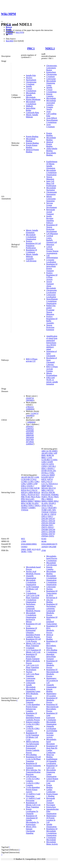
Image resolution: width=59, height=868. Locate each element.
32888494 (30, 409)
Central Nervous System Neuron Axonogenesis (52, 250)
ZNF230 (52, 521)
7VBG (30, 552)
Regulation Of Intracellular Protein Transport (52, 267)
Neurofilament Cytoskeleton (52, 121)
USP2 (49, 510)
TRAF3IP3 (52, 508)
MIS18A (45, 488)
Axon (48, 111)
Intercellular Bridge (31, 109)
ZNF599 (52, 532)
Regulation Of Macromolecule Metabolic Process (52, 673)
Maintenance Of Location (51, 695)
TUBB (44, 510)
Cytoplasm (30, 84)
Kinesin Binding (32, 143)
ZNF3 (51, 525)
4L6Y (39, 549)
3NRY (29, 549)
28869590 (30, 435)
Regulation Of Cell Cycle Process (33, 640)
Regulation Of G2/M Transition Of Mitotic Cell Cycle (32, 736)
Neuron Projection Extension (50, 327)
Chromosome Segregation (51, 193)
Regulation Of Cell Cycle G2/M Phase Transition (33, 759)
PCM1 (28, 497)
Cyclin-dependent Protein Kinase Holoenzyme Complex (33, 708)
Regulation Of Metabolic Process (52, 700)
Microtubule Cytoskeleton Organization (31, 237)
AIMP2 (55, 451)
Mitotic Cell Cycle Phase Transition (33, 644)
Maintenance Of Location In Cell (52, 680)
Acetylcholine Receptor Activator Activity (52, 734)
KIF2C (44, 479)
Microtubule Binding (31, 140)
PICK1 (51, 497)
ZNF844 (45, 536)
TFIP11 (31, 505)
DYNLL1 (45, 473)
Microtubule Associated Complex (51, 103)
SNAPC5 (52, 503)
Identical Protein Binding (50, 144)
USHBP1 (32, 508)
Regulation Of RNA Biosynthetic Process (52, 644)
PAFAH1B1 (46, 495)
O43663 (24, 547)
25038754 (30, 398)
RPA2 (23, 503)
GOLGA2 (45, 475)
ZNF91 (51, 536)
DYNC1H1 (52, 471)
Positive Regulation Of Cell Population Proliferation (33, 244)
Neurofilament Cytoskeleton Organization (52, 301)
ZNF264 (45, 525)
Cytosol (29, 89)
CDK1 (37, 482)
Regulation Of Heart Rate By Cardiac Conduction (52, 749)
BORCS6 (50, 455)
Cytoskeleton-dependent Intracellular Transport (52, 655)
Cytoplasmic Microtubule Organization (51, 722)
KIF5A (50, 479)
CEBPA (30, 484)
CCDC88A (46, 460)
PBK (23, 497)
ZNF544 (52, 529)
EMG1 (24, 486)
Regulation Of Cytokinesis (31, 251)
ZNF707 (52, 534)
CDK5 (44, 462)
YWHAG (53, 512)
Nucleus (29, 78)
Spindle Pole (31, 75)
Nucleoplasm (31, 80)
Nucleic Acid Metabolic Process (33, 573)
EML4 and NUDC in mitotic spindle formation (52, 381)
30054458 (30, 437)
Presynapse (51, 805)
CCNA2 (33, 479)
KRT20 (24, 492)
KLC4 (35, 490)
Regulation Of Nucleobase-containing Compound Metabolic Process (52, 610)
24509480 (30, 431)
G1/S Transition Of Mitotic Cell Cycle (33, 651)
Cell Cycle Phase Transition (33, 675)
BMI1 (44, 455)
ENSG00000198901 (29, 544)
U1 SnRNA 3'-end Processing (33, 799)
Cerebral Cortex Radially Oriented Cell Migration (52, 240)
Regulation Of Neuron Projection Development (52, 228)
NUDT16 (31, 495)
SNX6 (44, 505)
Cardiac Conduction (51, 791)
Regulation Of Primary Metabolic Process (52, 664)
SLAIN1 (35, 503)
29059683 (30, 400)
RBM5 (51, 501)
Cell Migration (52, 234)
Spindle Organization (51, 826)
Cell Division (31, 261)
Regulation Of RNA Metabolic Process (52, 629)
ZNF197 (52, 519)
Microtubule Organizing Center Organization (51, 773)
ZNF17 (50, 516)
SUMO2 (24, 505)
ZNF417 (51, 527)
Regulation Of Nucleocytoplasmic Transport (33, 766)
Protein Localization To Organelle (32, 811)
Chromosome (31, 82)
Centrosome (51, 79)
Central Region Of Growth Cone (52, 781)
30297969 (30, 440)
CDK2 (24, 484)
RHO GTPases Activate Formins (52, 369)
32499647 (30, 444)
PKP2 (56, 497)
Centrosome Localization (51, 296)
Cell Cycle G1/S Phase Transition (32, 666)
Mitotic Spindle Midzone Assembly (32, 256)
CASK (37, 477)
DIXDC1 (51, 468)
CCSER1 (54, 460)
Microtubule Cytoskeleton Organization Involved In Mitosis (31, 617)
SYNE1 (50, 505)
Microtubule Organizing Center (51, 83)
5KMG (24, 552)
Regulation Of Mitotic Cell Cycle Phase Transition (33, 805)
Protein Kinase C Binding (52, 795)
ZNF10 (53, 514)
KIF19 (51, 477)
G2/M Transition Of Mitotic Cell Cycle (32, 589)
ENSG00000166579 (49, 544)
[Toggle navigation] (2, 21)
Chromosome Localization (51, 291)
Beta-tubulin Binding (51, 154)
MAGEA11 (53, 484)
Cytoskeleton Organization (31, 601)
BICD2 (31, 477)
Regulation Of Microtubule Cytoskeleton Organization (52, 832)
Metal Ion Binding (50, 756)
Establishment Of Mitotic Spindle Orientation (52, 165)
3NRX (24, 549)
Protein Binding (32, 137)
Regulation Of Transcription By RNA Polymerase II (52, 594)
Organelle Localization (51, 727)
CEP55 (51, 464)
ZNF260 (52, 523)
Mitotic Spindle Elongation (32, 231)
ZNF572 (45, 532)
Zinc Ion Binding (50, 601)
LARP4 (30, 492)
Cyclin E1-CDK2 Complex (33, 784)
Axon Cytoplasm (50, 126)
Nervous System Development (51, 205)
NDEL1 (50, 48)
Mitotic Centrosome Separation (51, 199)
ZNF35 (44, 527)
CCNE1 (31, 482)
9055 (23, 539)
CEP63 (44, 466)
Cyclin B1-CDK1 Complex (33, 730)
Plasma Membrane (33, 99)
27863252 (30, 407)
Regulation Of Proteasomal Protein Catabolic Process (33, 749)
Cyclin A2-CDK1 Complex (33, 725)
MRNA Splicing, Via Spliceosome (32, 743)
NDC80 (52, 492)
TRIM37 (24, 508)
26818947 (30, 433)
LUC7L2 (45, 484)
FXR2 (31, 488)
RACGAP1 (30, 499)
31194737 (35, 413)
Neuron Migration (50, 178)
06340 (44, 541)
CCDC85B (25, 479)
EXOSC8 (25, 488)
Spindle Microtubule (31, 96)
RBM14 (45, 501)
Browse (9, 27)
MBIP (44, 486)
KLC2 (29, 490)
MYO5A (45, 492)
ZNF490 (45, 529)
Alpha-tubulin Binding (52, 150)
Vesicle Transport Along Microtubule (51, 285)
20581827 (30, 426)
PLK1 (38, 497)
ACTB (49, 451)
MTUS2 (50, 490)
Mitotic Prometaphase (52, 374)
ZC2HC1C (46, 514)
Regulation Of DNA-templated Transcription (52, 620)
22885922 (30, 429)
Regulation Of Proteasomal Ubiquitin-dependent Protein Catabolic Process (33, 632)
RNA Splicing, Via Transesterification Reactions (33, 772)
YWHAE (25, 510)
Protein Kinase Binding (32, 146)
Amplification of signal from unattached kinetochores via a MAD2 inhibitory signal (52, 343)
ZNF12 (44, 516)
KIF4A (24, 490)
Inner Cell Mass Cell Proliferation (51, 183)
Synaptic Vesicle (50, 108)
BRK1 (44, 458)
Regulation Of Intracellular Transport (31, 700)
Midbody (29, 106)
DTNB (44, 471)
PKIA (33, 497)
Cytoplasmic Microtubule (51, 839)
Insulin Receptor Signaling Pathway (50, 219)
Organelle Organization (31, 577)
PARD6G (55, 495)
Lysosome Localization (51, 261)
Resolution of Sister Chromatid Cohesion (52, 361)
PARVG (44, 497)
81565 (44, 539)
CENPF (50, 462)
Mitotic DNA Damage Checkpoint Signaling (31, 830)
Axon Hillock (52, 118)
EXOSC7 (30, 486)
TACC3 (44, 508)
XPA (54, 510)
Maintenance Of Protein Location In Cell (51, 819)
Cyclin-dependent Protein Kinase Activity (33, 790)
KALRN (45, 477)
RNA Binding (31, 755)
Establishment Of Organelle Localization (52, 761)
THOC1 (38, 505)
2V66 (44, 550)
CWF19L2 (52, 466)
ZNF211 (45, 521)
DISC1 (44, 468)
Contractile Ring (32, 113)
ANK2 (51, 453)
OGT (38, 495)
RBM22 (38, 501)
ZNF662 (45, 534)
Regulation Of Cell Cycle (52, 767)
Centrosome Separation (31, 679)
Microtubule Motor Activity (52, 843)
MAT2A (37, 492)
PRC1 (31, 48)
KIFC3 (44, 482)
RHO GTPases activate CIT (32, 360)
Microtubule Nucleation (51, 189)
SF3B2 (29, 503)
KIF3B (37, 488)
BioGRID (10, 41)
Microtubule (31, 93)
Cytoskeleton (31, 91)
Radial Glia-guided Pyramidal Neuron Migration (51, 310)
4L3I (34, 549)
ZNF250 (45, 523)
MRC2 (44, 490)
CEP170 (45, 464)
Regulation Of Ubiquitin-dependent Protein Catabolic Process (33, 716)
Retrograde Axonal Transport (51, 212)
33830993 (30, 416)
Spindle (29, 86)
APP (55, 453)
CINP (35, 484)
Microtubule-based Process (52, 557)
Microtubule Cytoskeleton (31, 103)
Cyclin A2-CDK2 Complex (33, 780)
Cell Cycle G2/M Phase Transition (33, 597)
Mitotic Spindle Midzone (32, 116)
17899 (23, 541)
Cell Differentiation (52, 256)
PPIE (23, 499)
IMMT (52, 475)
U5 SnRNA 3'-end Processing (33, 795)
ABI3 (44, 451)
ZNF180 (45, 519)
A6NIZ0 (45, 547)
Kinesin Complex (50, 95)
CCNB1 (24, 482)
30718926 (30, 442)
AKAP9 (24, 477)
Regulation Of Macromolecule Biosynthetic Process (52, 708)
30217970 (19, 32)
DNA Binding (52, 650)
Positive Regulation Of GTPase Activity (52, 276)
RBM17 (31, 501)
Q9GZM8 (52, 547)
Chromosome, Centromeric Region (52, 68)
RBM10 (24, 501)
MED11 (50, 486)
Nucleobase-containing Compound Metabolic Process (33, 607)
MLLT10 (52, 488)
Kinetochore (51, 72)
